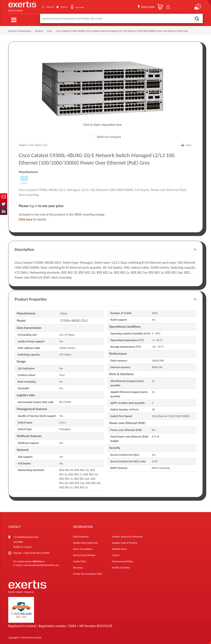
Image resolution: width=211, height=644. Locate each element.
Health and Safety (121, 566)
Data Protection (81, 535)
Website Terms (119, 547)
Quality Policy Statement (85, 541)
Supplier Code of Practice (125, 541)
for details (32, 218)
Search (197, 18)
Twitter (4, 204)
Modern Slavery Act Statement (127, 535)
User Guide (77, 6)
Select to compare (106, 135)
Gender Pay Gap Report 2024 (88, 572)
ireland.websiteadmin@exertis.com (41, 563)
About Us (58, 6)
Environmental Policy (123, 560)
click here (37, 560)
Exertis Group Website (84, 554)
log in (33, 204)
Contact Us (39, 6)
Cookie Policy (80, 560)
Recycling (78, 566)
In (4, 211)
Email (4, 197)
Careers (116, 554)
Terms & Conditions (83, 547)
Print (188, 144)
